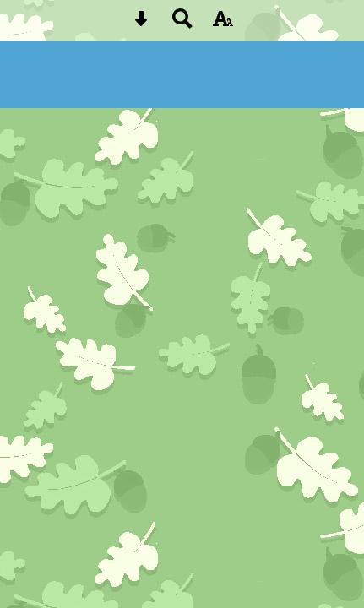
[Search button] (182, 24)
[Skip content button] (141, 24)
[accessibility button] (223, 24)
